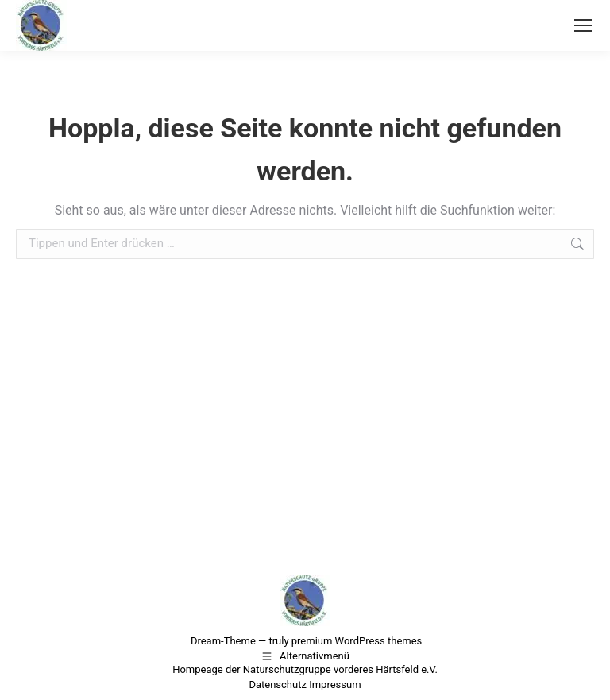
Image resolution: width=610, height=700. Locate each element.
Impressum (335, 685)
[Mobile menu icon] (583, 25)
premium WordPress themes (357, 641)
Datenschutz (277, 685)
